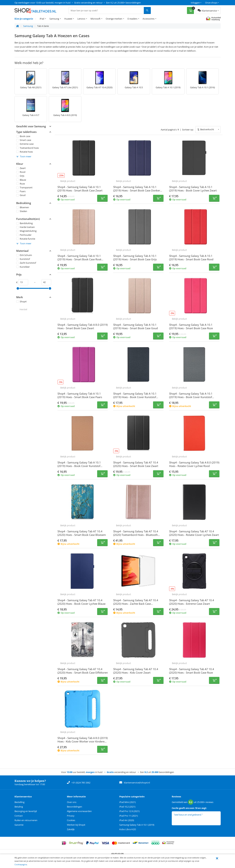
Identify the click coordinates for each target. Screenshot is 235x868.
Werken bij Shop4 (76, 825)
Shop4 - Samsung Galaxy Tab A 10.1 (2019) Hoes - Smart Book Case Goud (135, 326)
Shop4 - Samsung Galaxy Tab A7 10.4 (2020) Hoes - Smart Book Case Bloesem (82, 533)
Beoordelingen (75, 807)
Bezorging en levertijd (26, 811)
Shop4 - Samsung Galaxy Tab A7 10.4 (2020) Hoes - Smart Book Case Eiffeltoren (83, 671)
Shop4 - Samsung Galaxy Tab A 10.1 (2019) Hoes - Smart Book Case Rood (191, 258)
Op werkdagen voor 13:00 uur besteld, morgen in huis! (43, 3)
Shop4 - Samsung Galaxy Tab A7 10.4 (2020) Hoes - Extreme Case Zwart (192, 602)
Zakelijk (71, 829)
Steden (22, 211)
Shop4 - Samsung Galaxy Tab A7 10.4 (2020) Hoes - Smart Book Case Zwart (136, 464)
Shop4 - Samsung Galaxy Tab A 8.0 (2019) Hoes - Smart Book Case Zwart (83, 326)
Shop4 (21, 301)
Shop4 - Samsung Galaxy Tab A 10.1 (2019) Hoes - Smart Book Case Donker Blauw (137, 190)
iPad (42, 19)
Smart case (24, 140)
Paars (21, 191)
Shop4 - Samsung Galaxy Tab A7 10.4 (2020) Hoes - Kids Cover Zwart (136, 671)
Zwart (21, 168)
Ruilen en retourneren (26, 820)
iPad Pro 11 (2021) (129, 816)
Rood (21, 172)
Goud (21, 195)
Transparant (24, 187)
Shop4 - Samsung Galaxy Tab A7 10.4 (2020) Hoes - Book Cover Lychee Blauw (82, 602)
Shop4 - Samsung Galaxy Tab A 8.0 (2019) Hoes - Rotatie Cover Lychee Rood (194, 464)
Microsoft (95, 19)
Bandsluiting (24, 223)
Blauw (21, 180)
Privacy (71, 816)
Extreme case (25, 144)
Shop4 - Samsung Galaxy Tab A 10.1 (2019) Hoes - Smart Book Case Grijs (135, 258)
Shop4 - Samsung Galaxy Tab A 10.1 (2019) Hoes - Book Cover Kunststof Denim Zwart (135, 397)
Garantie (19, 825)
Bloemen (23, 207)
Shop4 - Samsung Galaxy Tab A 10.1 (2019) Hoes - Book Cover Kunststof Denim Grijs (191, 397)
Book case (23, 136)
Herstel (23, 309)
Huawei (68, 19)
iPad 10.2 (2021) (127, 807)
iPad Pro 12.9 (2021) (129, 811)
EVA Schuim (24, 255)
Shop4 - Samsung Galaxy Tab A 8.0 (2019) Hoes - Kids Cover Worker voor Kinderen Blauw (83, 741)
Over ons (72, 802)
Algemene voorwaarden (79, 811)
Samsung (54, 19)
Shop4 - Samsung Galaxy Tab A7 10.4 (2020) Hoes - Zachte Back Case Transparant (136, 604)
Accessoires (149, 19)
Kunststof (23, 259)
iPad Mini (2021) (128, 802)
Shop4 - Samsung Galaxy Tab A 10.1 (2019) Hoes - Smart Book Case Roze (191, 326)
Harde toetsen (26, 227)
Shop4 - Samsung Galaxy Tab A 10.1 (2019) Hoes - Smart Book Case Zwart (80, 189)
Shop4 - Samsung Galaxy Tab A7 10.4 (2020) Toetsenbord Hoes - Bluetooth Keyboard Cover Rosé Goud (136, 535)
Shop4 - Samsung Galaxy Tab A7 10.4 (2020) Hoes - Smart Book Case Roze (192, 671)
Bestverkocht (207, 129)
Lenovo (81, 19)
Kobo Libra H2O (128, 829)
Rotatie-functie (26, 239)
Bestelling (19, 802)
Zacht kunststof (26, 263)
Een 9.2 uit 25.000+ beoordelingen (123, 3)
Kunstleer (23, 267)
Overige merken (114, 19)
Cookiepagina (21, 864)
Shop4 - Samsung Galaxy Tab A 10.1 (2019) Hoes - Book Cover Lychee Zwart (193, 189)
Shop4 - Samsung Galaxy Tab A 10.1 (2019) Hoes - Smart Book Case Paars (80, 395)
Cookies (71, 820)
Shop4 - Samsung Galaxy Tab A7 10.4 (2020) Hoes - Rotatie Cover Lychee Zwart (194, 533)
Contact (19, 816)
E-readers (132, 19)
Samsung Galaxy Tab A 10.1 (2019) (137, 825)
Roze (21, 184)
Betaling (19, 807)
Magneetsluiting (26, 231)
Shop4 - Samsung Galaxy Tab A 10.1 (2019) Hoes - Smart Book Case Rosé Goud (79, 259)
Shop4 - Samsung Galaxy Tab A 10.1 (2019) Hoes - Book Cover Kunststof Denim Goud (79, 466)
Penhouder (24, 235)
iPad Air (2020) (127, 820)
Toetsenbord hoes (28, 148)
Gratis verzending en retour (88, 3)
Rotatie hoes (25, 152)
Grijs (20, 176)
